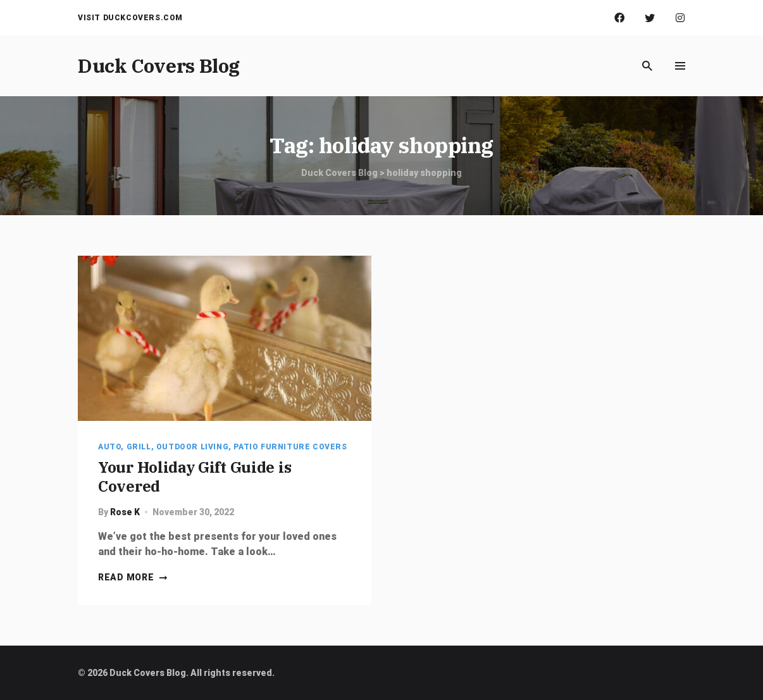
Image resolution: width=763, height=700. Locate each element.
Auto (109, 447)
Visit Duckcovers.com (130, 18)
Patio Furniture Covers (290, 447)
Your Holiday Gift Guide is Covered (195, 477)
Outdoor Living (192, 447)
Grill (139, 447)
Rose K (125, 512)
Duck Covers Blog (159, 66)
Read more (133, 577)
